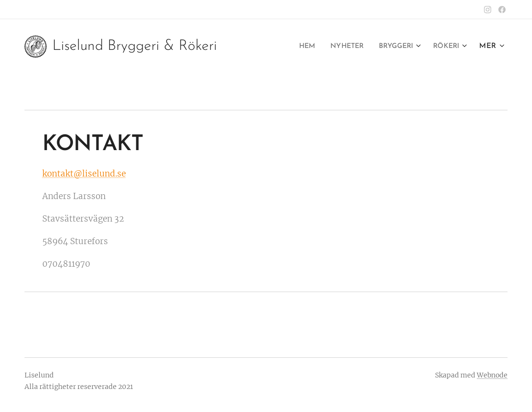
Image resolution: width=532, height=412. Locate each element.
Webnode (492, 375)
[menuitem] (296, 47)
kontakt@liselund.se (84, 174)
